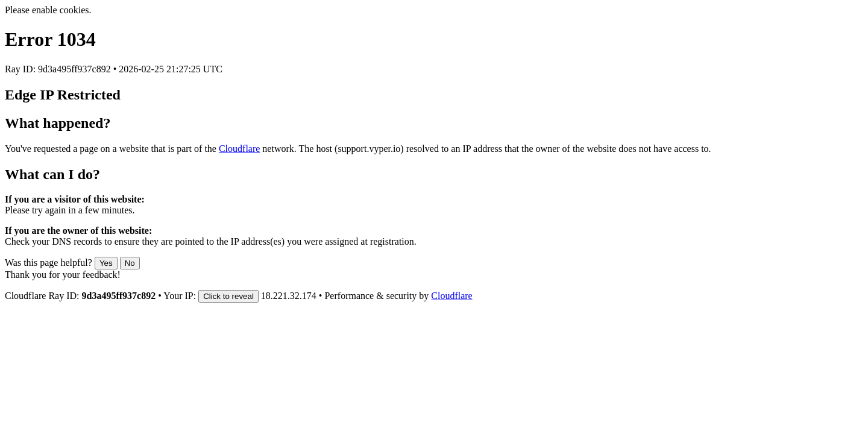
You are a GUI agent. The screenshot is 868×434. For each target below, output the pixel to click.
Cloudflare (239, 149)
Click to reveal (228, 296)
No (130, 263)
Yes (106, 263)
